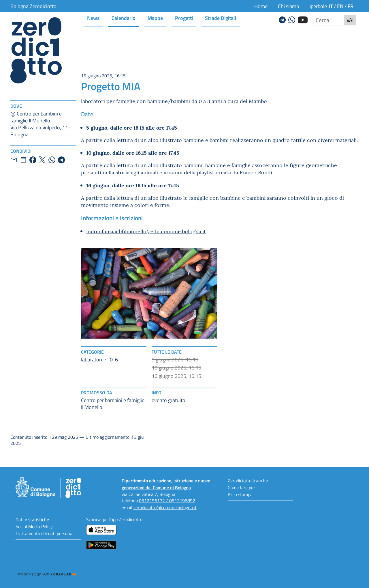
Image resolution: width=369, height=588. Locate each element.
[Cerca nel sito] (328, 20)
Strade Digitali (221, 18)
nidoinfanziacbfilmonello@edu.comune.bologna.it (146, 231)
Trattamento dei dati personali (45, 533)
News (93, 18)
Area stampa (240, 494)
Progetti (184, 18)
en (340, 6)
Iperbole (318, 6)
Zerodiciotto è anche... (249, 480)
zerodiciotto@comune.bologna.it (165, 507)
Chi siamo (289, 6)
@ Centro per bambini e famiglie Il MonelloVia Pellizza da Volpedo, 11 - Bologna (41, 124)
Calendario (124, 18)
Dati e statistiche (32, 519)
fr (351, 6)
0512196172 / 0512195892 (167, 500)
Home (261, 6)
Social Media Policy (34, 526)
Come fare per (241, 487)
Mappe (155, 18)
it (331, 6)
